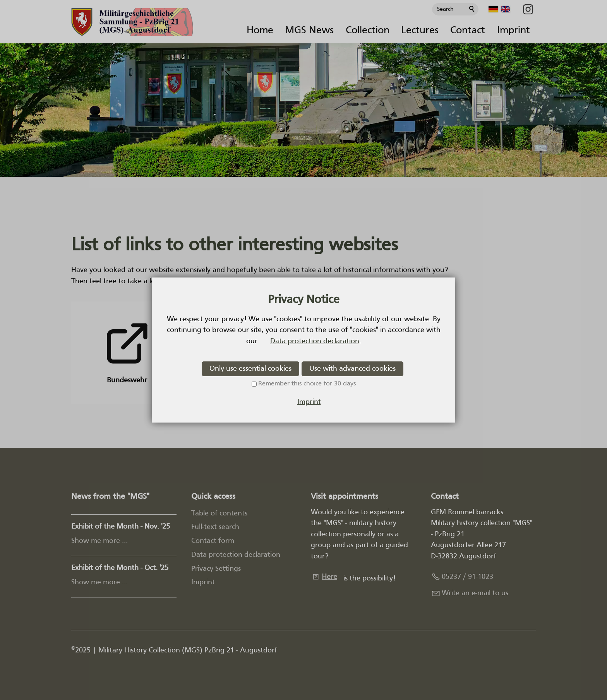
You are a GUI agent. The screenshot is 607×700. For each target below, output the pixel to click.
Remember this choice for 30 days (307, 384)
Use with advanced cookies (352, 369)
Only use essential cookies (250, 369)
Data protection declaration (315, 341)
